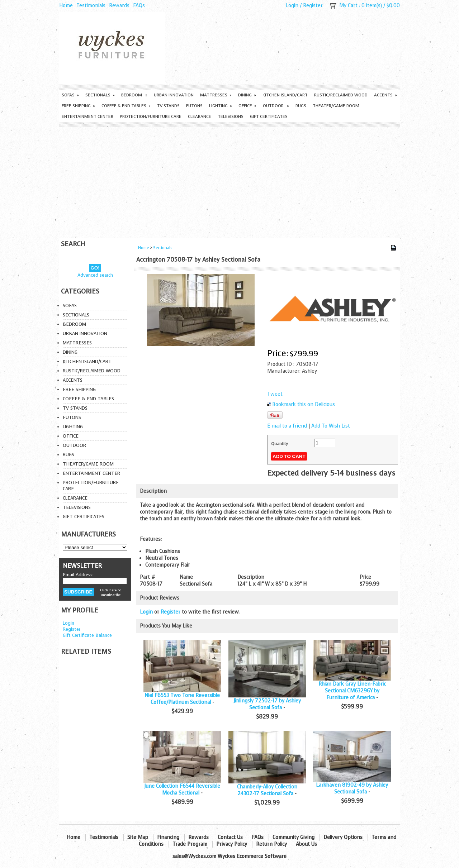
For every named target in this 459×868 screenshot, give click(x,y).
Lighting (221, 106)
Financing (168, 837)
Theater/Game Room (336, 106)
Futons (194, 106)
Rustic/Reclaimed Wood (341, 95)
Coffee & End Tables (126, 106)
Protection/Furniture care (151, 116)
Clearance (200, 116)
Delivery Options (343, 837)
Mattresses (216, 95)
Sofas (70, 95)
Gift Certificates (269, 116)
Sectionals (100, 95)
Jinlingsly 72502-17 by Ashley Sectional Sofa (267, 704)
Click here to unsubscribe (111, 592)
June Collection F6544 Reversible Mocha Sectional (182, 790)
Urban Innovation (174, 95)
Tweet (275, 394)
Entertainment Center (87, 116)
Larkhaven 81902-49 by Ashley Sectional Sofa (352, 788)
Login (292, 6)
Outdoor (276, 106)
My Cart (348, 6)
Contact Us (230, 837)
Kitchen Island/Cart (285, 95)
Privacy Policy (232, 844)
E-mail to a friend (287, 426)
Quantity (280, 444)
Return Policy (271, 844)
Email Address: (78, 575)
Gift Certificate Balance (87, 635)
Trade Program (190, 844)
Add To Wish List (331, 426)
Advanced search (95, 275)
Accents (385, 95)
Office (247, 106)
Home (66, 6)
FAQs (139, 6)
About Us (306, 844)
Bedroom (134, 95)
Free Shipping (78, 106)
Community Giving (294, 837)
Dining (247, 95)
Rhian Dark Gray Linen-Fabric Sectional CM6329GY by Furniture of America (352, 691)
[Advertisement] (229, 181)
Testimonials (91, 6)
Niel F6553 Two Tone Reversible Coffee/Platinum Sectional (182, 699)
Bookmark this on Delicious (304, 404)
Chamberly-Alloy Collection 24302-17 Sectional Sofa (267, 790)
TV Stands (168, 106)
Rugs (301, 106)
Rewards (119, 6)
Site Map (138, 837)
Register (313, 6)
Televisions (231, 116)
